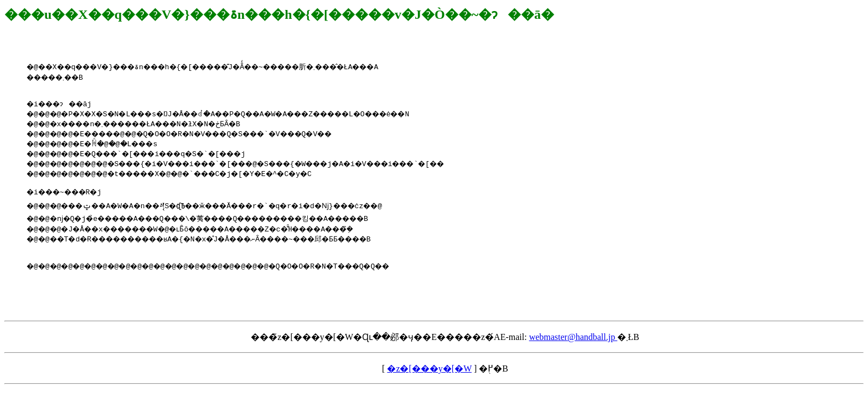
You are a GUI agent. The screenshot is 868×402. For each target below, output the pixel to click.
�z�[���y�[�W (429, 382)
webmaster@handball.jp (573, 350)
